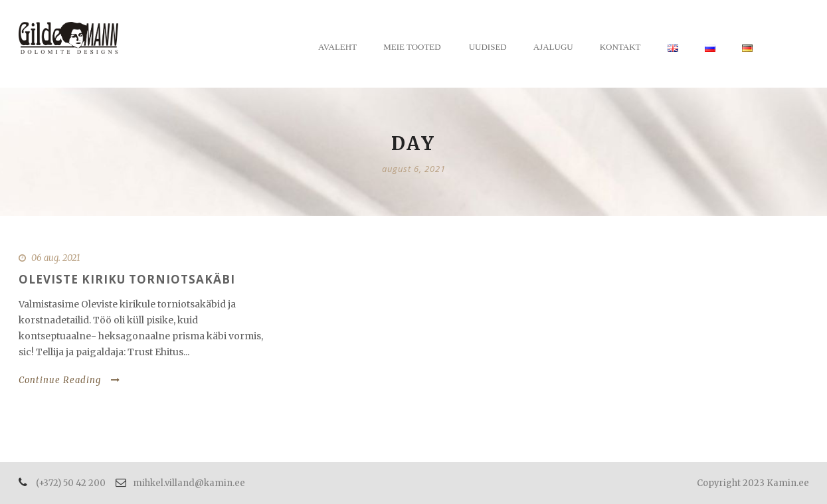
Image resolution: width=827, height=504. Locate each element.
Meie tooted (412, 47)
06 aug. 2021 (56, 258)
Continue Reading (69, 380)
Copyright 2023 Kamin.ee (753, 483)
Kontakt (620, 47)
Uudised (488, 47)
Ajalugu (553, 47)
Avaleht (337, 47)
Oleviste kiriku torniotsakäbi (127, 279)
